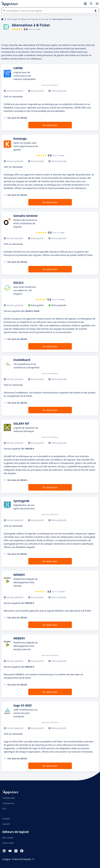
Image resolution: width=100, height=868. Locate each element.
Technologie (12, 19)
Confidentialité (9, 798)
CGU (4, 809)
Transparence (8, 803)
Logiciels (6, 824)
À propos (6, 819)
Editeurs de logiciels (30, 19)
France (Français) (24, 859)
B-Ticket (45, 19)
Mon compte (8, 838)
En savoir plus (50, 125)
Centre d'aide (8, 843)
